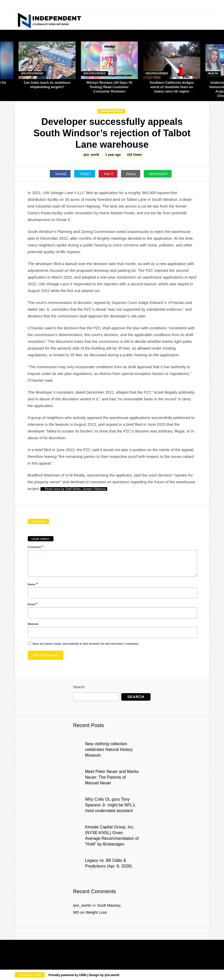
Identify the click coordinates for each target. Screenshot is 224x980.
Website (33, 624)
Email (33, 604)
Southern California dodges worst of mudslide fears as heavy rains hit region (172, 87)
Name (33, 584)
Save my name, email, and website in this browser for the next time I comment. (86, 644)
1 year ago (113, 155)
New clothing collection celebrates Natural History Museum (109, 750)
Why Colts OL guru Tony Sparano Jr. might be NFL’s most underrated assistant (110, 805)
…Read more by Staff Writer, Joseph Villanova (74, 489)
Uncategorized (32, 73)
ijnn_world (91, 155)
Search (79, 687)
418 (134, 155)
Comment (36, 547)
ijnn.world (112, 975)
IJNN (83, 975)
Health (213, 73)
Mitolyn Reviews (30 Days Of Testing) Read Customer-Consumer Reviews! (109, 87)
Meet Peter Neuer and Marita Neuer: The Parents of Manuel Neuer (112, 777)
